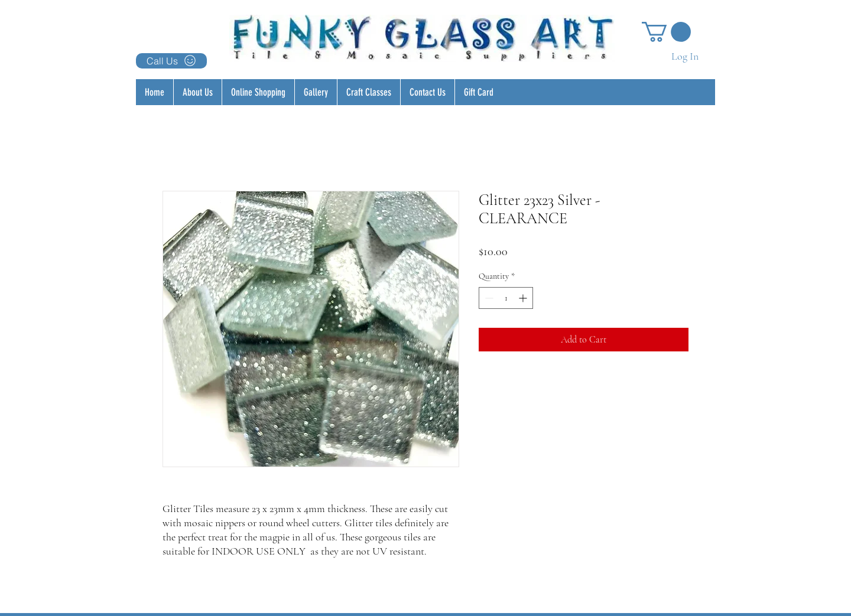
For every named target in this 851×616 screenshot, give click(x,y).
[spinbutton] (506, 298)
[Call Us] (171, 61)
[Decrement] (488, 298)
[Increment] (524, 298)
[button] (666, 32)
